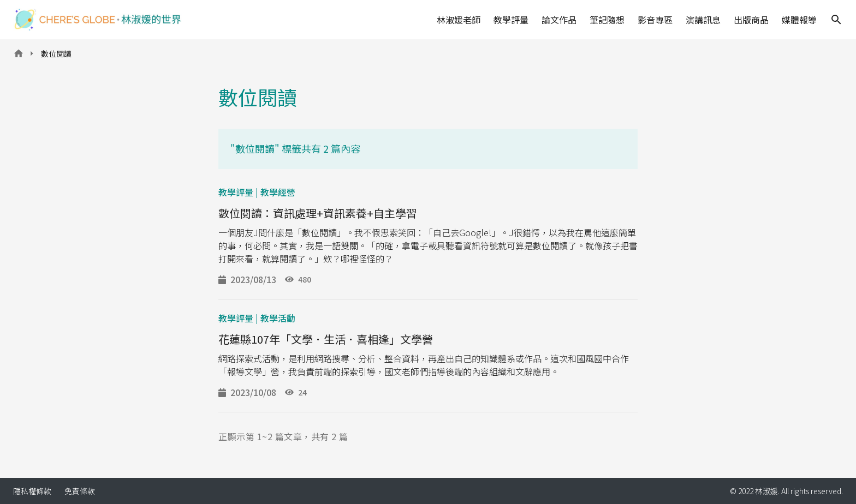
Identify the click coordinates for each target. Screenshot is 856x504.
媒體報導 (799, 20)
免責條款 (80, 491)
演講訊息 (703, 20)
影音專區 (655, 20)
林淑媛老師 (459, 20)
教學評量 (511, 20)
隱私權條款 (32, 491)
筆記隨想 (607, 20)
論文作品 (559, 20)
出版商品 (751, 20)
